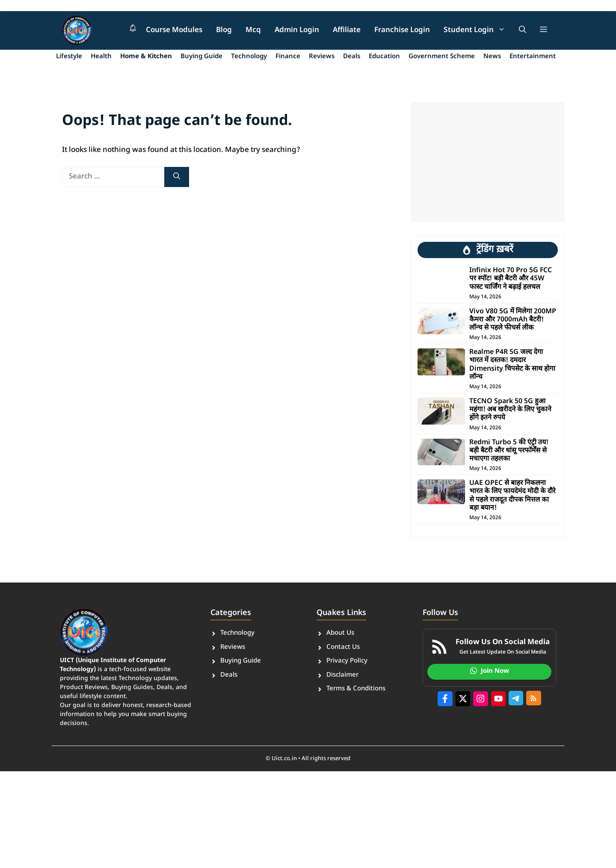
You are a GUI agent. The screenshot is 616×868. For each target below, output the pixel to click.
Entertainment (533, 57)
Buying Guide (201, 57)
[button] (523, 30)
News (492, 57)
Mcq (253, 30)
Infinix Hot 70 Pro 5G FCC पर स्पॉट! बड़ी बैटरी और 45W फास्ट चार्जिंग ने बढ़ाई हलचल (511, 279)
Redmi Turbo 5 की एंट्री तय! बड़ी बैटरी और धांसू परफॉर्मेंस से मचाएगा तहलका (509, 451)
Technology (249, 57)
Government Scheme (442, 57)
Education (384, 57)
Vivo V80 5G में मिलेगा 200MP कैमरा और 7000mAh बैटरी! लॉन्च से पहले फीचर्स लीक (512, 320)
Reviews (322, 57)
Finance (288, 57)
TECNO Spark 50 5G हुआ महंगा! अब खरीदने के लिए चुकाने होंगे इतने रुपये (510, 410)
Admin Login (297, 30)
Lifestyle (69, 57)
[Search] (177, 177)
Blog (224, 30)
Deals (352, 57)
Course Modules (174, 30)
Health (101, 57)
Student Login (478, 30)
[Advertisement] (488, 162)
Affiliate (347, 30)
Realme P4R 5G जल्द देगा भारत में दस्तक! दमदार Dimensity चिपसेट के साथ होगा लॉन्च (512, 365)
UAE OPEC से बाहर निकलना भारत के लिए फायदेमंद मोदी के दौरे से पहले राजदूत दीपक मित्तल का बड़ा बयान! (512, 496)
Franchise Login (402, 30)
